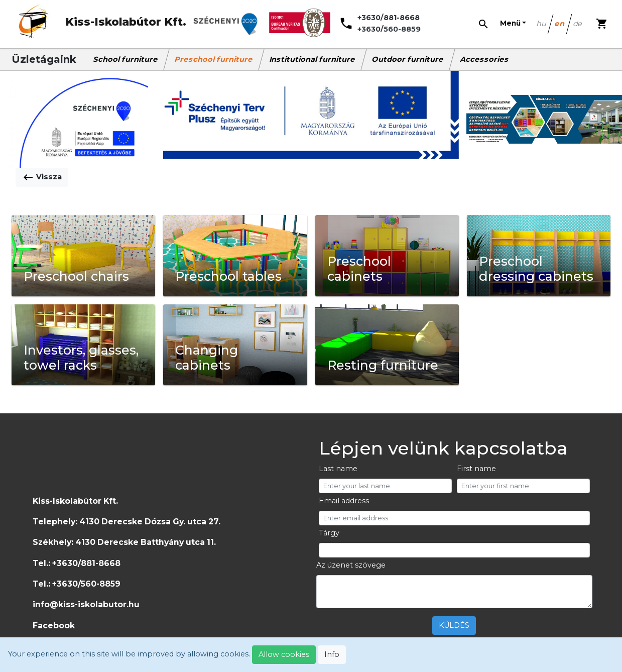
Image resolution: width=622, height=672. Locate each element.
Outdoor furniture (408, 59)
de (578, 24)
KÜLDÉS (454, 625)
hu (542, 24)
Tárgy (329, 533)
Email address (344, 501)
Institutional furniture (313, 59)
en (560, 24)
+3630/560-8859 (389, 29)
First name (476, 469)
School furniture (126, 59)
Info (332, 654)
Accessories (485, 59)
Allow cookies (284, 654)
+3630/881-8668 (389, 18)
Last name (338, 469)
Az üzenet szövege (351, 565)
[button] (513, 24)
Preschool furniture (214, 59)
